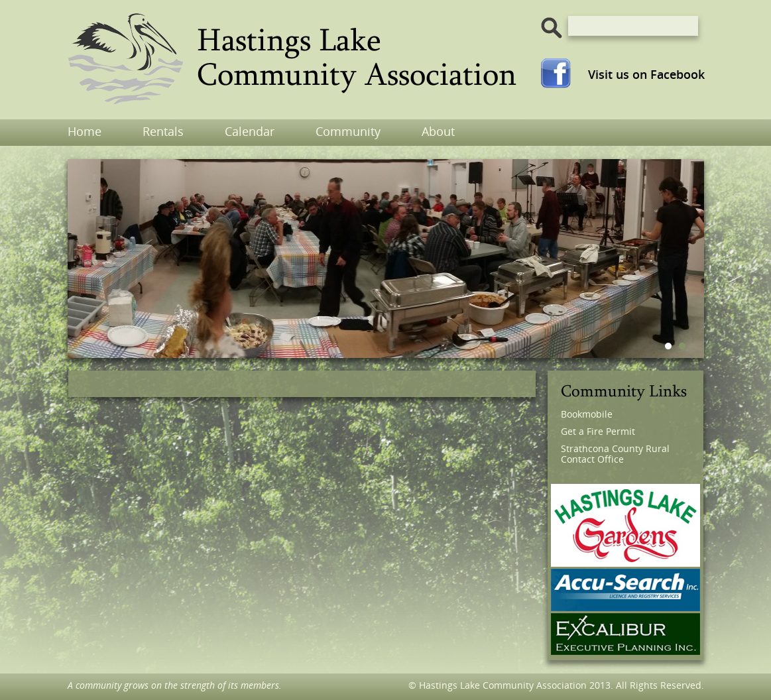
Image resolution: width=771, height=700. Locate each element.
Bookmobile (587, 414)
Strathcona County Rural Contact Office (615, 454)
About (438, 131)
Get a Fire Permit (598, 431)
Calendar (250, 131)
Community (348, 131)
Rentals (163, 131)
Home (85, 131)
